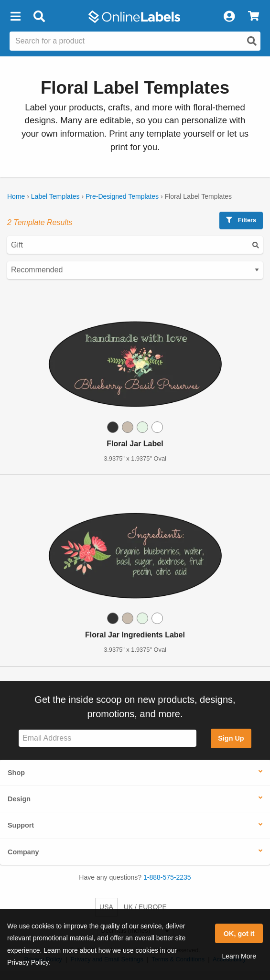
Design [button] (19, 799)
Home (16, 196)
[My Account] (229, 17)
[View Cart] (254, 17)
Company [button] (23, 852)
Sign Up (231, 738)
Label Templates (55, 196)
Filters (241, 220)
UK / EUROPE (145, 907)
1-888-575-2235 (167, 877)
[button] (15, 17)
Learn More (239, 956)
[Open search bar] (39, 17)
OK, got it (239, 934)
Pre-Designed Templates (122, 196)
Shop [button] (16, 773)
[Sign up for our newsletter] (108, 738)
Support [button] (21, 825)
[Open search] (252, 41)
